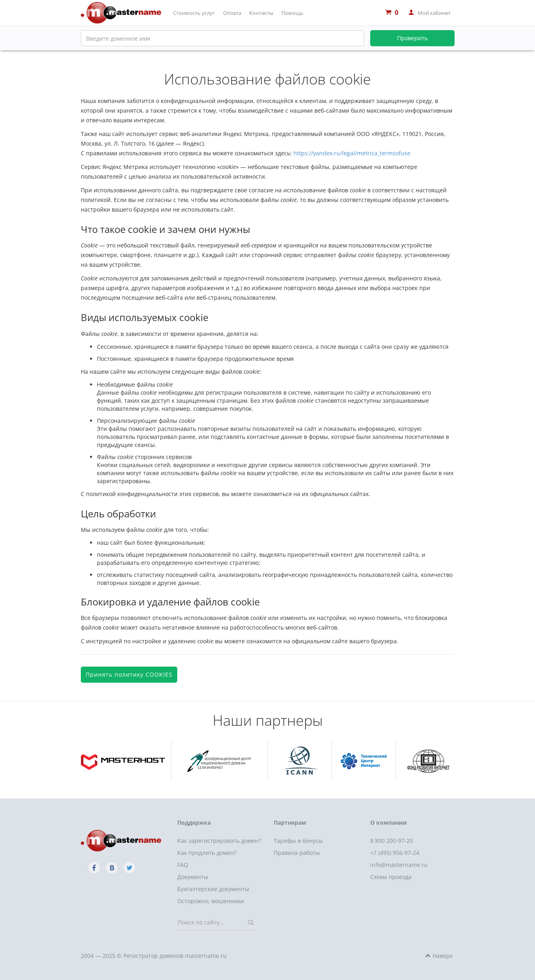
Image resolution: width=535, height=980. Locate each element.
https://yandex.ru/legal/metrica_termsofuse (352, 153)
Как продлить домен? (207, 853)
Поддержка (194, 822)
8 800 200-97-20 (392, 841)
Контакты (261, 13)
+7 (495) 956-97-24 (395, 853)
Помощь (292, 13)
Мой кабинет (434, 13)
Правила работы (297, 853)
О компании (388, 822)
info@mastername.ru (399, 865)
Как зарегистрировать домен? (219, 841)
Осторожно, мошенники (211, 901)
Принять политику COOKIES (129, 674)
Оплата (232, 13)
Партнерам (290, 822)
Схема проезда (391, 877)
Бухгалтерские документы (213, 889)
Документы (193, 877)
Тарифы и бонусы (298, 841)
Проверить (412, 38)
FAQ (183, 865)
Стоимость (194, 13)
